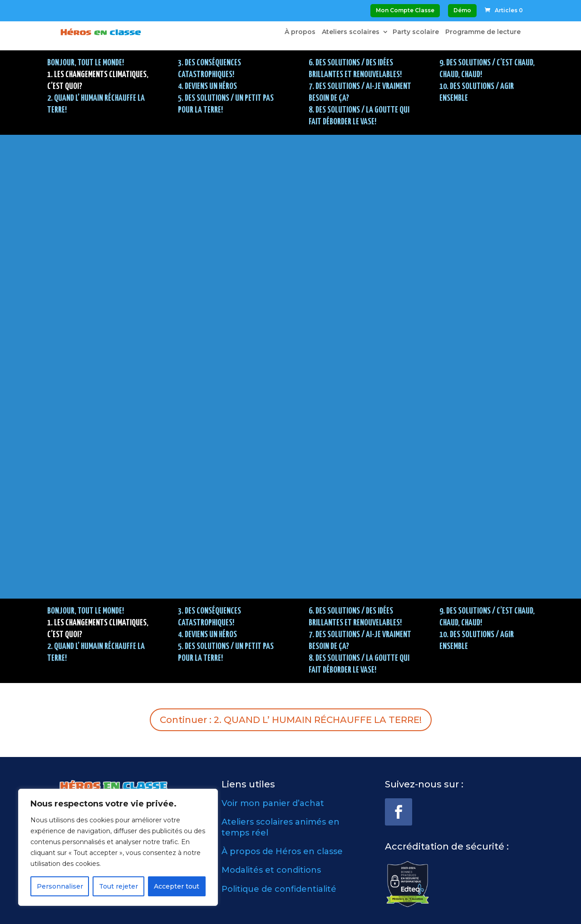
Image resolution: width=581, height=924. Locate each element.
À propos (300, 32)
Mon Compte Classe (405, 10)
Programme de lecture (483, 32)
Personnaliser (60, 886)
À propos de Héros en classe (282, 851)
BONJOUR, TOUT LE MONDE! (86, 63)
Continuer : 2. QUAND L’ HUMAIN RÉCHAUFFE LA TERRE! (291, 720)
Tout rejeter (118, 886)
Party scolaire (416, 32)
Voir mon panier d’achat (273, 803)
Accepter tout (177, 886)
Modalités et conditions (271, 870)
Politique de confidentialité (279, 889)
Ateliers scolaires (351, 32)
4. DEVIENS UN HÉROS (207, 86)
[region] (118, 847)
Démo (462, 10)
